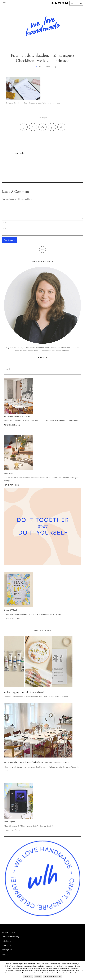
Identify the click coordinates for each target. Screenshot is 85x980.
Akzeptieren (28, 976)
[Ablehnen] (82, 971)
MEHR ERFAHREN (11, 485)
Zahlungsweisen (8, 950)
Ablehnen (38, 976)
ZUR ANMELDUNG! (12, 425)
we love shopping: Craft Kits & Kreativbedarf (24, 692)
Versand (5, 954)
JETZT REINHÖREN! (12, 830)
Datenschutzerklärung (10, 937)
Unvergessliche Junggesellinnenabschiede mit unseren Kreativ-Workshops (36, 762)
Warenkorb (6, 945)
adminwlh (34, 67)
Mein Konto (6, 941)
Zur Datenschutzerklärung (53, 976)
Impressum (6, 932)
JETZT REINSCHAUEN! (13, 619)
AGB (14, 932)
